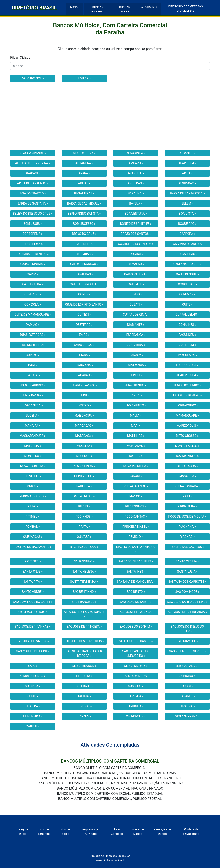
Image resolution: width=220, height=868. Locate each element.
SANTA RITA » (33, 582)
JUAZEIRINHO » (136, 385)
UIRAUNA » (187, 706)
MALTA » (136, 416)
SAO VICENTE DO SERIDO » (187, 651)
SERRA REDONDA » (33, 676)
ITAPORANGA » (136, 365)
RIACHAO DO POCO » (84, 547)
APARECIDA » (187, 163)
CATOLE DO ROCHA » (84, 284)
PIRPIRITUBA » (187, 506)
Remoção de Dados (162, 832)
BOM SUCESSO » (84, 224)
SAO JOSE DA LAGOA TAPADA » (84, 614)
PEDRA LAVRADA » (187, 486)
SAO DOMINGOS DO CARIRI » (33, 602)
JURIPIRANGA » (33, 395)
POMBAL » (33, 527)
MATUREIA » (33, 446)
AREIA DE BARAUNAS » (33, 183)
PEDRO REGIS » (84, 496)
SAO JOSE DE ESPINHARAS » (187, 612)
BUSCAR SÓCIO (125, 9)
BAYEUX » (136, 203)
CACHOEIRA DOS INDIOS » (136, 244)
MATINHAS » (136, 436)
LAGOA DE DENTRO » (187, 395)
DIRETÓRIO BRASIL (34, 8)
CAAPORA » (187, 234)
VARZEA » (84, 716)
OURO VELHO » (84, 476)
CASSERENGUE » (187, 274)
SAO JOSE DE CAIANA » (136, 612)
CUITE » (187, 304)
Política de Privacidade (191, 832)
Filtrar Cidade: (21, 57)
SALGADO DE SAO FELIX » (136, 561)
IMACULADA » (187, 355)
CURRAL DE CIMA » (136, 315)
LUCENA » (33, 416)
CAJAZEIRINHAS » (33, 264)
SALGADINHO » (84, 561)
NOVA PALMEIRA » (136, 466)
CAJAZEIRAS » (187, 254)
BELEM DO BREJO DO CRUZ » (33, 214)
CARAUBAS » (84, 274)
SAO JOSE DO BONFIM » (136, 627)
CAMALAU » (136, 264)
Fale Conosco (117, 832)
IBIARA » (84, 355)
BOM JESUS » (33, 224)
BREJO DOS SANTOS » (136, 234)
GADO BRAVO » (84, 345)
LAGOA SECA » (33, 405)
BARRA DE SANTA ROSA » (187, 193)
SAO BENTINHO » (84, 592)
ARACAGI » (33, 173)
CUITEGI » (84, 315)
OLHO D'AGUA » (187, 466)
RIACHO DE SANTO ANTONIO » (136, 549)
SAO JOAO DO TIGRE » (33, 612)
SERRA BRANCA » (84, 666)
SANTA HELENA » (84, 572)
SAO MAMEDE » (187, 641)
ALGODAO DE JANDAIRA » (33, 163)
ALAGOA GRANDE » (33, 153)
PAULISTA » (84, 486)
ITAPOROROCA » (187, 365)
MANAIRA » (33, 426)
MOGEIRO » (84, 446)
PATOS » (33, 486)
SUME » (33, 696)
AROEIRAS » (136, 183)
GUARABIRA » (136, 345)
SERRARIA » (84, 676)
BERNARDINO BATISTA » (84, 214)
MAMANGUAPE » (187, 416)
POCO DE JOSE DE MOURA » (187, 517)
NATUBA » (136, 456)
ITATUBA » (33, 375)
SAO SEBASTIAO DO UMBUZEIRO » (136, 653)
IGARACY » (136, 355)
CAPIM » (33, 274)
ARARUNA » (136, 173)
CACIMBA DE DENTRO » (33, 254)
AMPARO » (136, 163)
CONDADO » (33, 294)
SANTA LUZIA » (187, 572)
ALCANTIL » (187, 153)
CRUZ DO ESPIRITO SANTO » (84, 304)
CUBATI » (136, 304)
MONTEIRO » (33, 456)
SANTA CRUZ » (33, 572)
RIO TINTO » (33, 561)
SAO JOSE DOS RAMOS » (136, 641)
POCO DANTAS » (136, 517)
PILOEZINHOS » (136, 506)
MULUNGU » (84, 456)
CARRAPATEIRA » (136, 274)
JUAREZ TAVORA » (84, 385)
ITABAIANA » (84, 365)
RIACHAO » (187, 537)
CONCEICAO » (187, 284)
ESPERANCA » (136, 335)
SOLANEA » (33, 686)
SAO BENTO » (136, 592)
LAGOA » (136, 395)
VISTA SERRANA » (187, 716)
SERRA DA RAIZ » (136, 666)
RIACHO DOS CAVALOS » (187, 547)
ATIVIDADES (149, 7)
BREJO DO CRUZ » (84, 234)
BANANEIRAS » (84, 193)
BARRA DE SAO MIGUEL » (84, 203)
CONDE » (84, 294)
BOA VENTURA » (136, 214)
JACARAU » (84, 375)
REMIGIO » (136, 537)
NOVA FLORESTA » (33, 466)
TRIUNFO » (136, 706)
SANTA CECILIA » (187, 561)
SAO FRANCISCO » (84, 602)
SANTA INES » (136, 572)
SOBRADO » (187, 676)
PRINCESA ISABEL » (136, 527)
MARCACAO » (84, 426)
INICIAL (74, 7)
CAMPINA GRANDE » (187, 264)
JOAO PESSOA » (187, 375)
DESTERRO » (84, 325)
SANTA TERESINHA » (84, 582)
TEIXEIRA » (33, 706)
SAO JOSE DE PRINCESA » (84, 627)
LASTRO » (84, 405)
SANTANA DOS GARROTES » (187, 582)
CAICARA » (136, 254)
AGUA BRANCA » (33, 78)
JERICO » (136, 375)
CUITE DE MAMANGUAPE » (33, 315)
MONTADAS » (136, 446)
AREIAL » (84, 183)
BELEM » (187, 203)
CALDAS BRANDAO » (84, 264)
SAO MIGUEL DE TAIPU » (33, 651)
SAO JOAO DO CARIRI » (136, 602)
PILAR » (33, 506)
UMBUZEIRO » (33, 716)
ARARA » (84, 173)
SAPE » (33, 666)
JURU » (84, 395)
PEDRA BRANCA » (136, 486)
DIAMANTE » (136, 325)
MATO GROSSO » (187, 436)
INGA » (33, 365)
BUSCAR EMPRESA (98, 9)
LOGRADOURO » (187, 405)
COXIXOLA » (33, 304)
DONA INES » (187, 325)
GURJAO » (33, 355)
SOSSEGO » (136, 686)
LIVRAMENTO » (136, 405)
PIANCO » (136, 496)
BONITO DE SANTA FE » (136, 224)
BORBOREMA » (33, 234)
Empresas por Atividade (91, 832)
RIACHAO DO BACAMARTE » (33, 547)
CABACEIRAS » (33, 244)
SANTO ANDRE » (33, 592)
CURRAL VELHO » (187, 315)
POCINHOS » (84, 517)
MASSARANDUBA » (33, 436)
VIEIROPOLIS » (136, 716)
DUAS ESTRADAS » (33, 335)
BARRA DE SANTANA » (33, 203)
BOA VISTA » (187, 214)
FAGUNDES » (187, 335)
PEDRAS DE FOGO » (33, 496)
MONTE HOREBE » (187, 446)
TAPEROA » (136, 696)
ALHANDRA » (84, 163)
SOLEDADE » (84, 686)
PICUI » (187, 496)
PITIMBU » (33, 517)
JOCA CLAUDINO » (33, 385)
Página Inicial (23, 832)
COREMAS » (187, 294)
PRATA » (84, 527)
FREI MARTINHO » (33, 345)
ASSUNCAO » (187, 183)
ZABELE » (33, 726)
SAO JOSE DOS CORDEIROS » (84, 641)
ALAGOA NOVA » (84, 153)
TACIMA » (84, 696)
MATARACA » (84, 436)
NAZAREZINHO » (187, 456)
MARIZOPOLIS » (187, 426)
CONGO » (136, 294)
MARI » (136, 426)
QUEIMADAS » (33, 537)
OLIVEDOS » (33, 476)
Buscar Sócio (65, 832)
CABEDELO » (84, 244)
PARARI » (136, 476)
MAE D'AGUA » (84, 416)
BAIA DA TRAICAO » (33, 193)
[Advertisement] (110, 116)
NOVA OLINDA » (84, 466)
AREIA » (187, 173)
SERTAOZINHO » (136, 676)
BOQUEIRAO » (187, 224)
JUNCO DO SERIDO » (187, 385)
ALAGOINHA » (136, 153)
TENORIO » (84, 706)
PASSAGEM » (187, 476)
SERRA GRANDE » (187, 666)
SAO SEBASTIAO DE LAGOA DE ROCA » (84, 653)
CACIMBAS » (84, 254)
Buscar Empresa (44, 832)
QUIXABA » (84, 537)
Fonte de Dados (138, 832)
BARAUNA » (136, 193)
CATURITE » (136, 284)
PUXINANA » (187, 527)
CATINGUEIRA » (33, 284)
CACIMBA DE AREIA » (187, 244)
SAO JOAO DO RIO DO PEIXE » (187, 602)
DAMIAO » (33, 325)
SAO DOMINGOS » (187, 592)
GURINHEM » (187, 345)
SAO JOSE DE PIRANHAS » (33, 627)
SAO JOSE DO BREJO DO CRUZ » (187, 629)
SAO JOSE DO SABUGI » (33, 641)
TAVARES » (187, 696)
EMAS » (84, 335)
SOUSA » (187, 686)
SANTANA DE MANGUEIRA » (136, 582)
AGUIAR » (84, 78)
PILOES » (84, 506)
